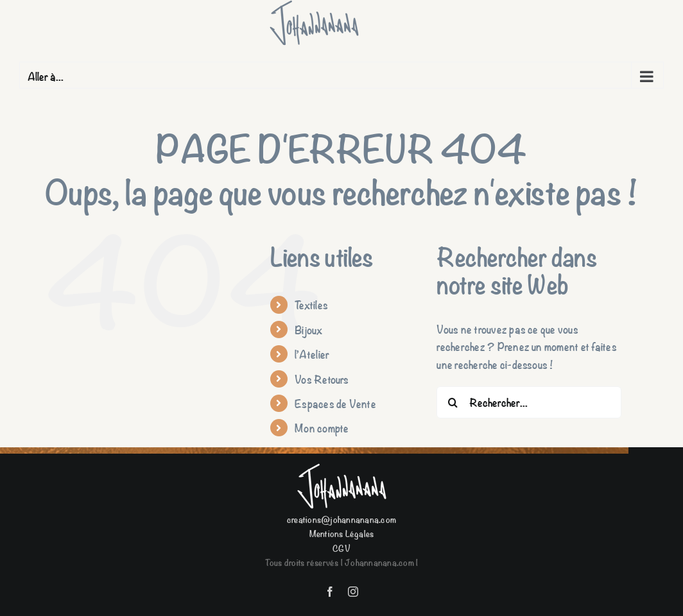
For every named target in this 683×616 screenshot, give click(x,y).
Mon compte (322, 428)
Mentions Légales (342, 533)
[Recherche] (453, 402)
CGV (341, 548)
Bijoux (308, 329)
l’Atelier (312, 354)
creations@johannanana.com (341, 519)
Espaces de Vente (335, 403)
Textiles (311, 304)
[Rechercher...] (529, 402)
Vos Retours (322, 379)
